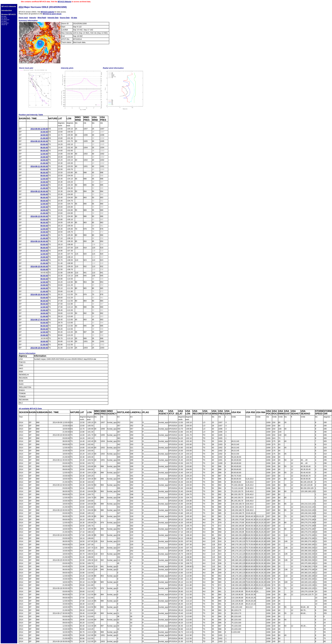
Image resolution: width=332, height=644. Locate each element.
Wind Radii (42, 18)
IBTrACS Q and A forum (52, 14)
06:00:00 (44, 148)
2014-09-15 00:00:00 (39, 266)
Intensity (33, 18)
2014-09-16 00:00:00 (39, 294)
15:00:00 (44, 132)
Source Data (65, 18)
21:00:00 (44, 138)
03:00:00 (44, 144)
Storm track (23, 18)
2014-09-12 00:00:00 (39, 191)
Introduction (7, 10)
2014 (21, 7)
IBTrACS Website (65, 2)
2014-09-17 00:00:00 (39, 320)
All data (74, 18)
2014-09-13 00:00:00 (39, 216)
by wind (4, 21)
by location (5, 23)
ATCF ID (4, 25)
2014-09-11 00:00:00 (39, 166)
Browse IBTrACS (8, 14)
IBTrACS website (47, 12)
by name (4, 18)
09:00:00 (44, 151)
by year (4, 16)
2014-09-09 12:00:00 (39, 129)
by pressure (5, 20)
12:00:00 (44, 154)
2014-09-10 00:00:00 (39, 141)
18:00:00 (44, 135)
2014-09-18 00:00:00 (39, 348)
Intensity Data (53, 18)
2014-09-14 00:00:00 (39, 241)
